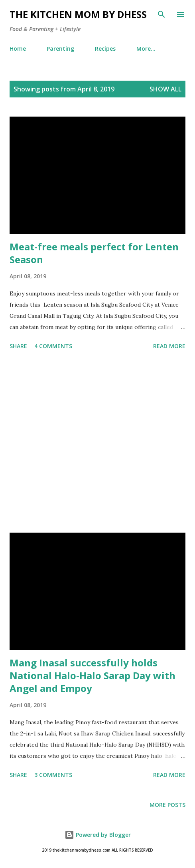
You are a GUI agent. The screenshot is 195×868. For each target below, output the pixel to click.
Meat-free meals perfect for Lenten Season (94, 253)
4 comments (53, 346)
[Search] (162, 14)
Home (18, 49)
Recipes (105, 49)
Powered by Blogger (98, 835)
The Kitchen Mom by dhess (78, 14)
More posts (167, 805)
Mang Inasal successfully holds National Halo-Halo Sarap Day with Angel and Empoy (93, 675)
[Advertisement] (97, 443)
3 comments (53, 775)
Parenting (60, 49)
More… (146, 49)
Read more (169, 346)
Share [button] (18, 346)
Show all (165, 89)
